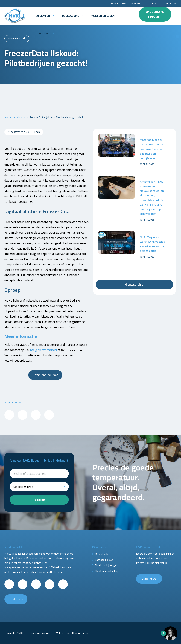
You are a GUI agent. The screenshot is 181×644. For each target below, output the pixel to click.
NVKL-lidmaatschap (107, 571)
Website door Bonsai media (72, 633)
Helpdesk (17, 599)
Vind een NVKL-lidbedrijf (155, 14)
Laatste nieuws (104, 560)
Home (8, 117)
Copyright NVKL (14, 633)
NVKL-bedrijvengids (106, 565)
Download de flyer (45, 375)
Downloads (119, 4)
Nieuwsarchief (135, 284)
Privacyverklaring (39, 633)
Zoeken (40, 500)
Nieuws (21, 117)
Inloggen (171, 4)
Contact (154, 4)
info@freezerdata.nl (43, 350)
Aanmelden (150, 579)
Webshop (137, 4)
